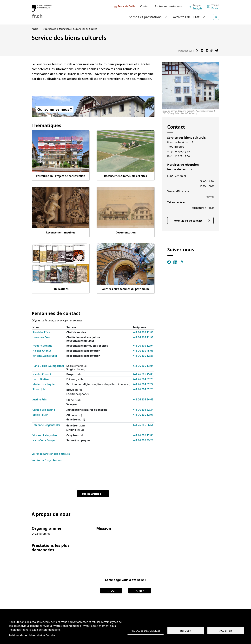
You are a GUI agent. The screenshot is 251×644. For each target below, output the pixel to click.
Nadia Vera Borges (44, 440)
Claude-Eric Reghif (44, 410)
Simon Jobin (40, 389)
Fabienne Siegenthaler (46, 425)
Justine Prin (40, 399)
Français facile (126, 7)
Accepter (226, 631)
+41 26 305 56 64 (143, 425)
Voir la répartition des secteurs (51, 454)
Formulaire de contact (192, 221)
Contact (145, 7)
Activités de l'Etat (189, 17)
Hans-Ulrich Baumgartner (48, 366)
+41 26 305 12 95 (143, 337)
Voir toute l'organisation (47, 460)
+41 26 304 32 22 (143, 384)
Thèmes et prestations (147, 17)
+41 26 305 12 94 (143, 346)
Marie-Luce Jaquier (44, 384)
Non (140, 591)
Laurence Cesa (42, 337)
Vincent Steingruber (45, 356)
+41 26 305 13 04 (143, 366)
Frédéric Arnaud (43, 346)
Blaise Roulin (40, 415)
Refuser (186, 631)
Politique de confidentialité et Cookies (32, 635)
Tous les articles (93, 494)
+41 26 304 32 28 (143, 379)
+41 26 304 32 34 (143, 410)
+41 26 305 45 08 (143, 351)
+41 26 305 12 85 (143, 332)
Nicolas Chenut (42, 351)
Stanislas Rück (41, 332)
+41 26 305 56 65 (143, 399)
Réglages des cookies (146, 631)
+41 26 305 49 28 (143, 440)
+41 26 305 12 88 (143, 356)
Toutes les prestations (168, 7)
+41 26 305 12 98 (143, 415)
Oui (111, 591)
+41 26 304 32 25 (143, 389)
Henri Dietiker (41, 379)
